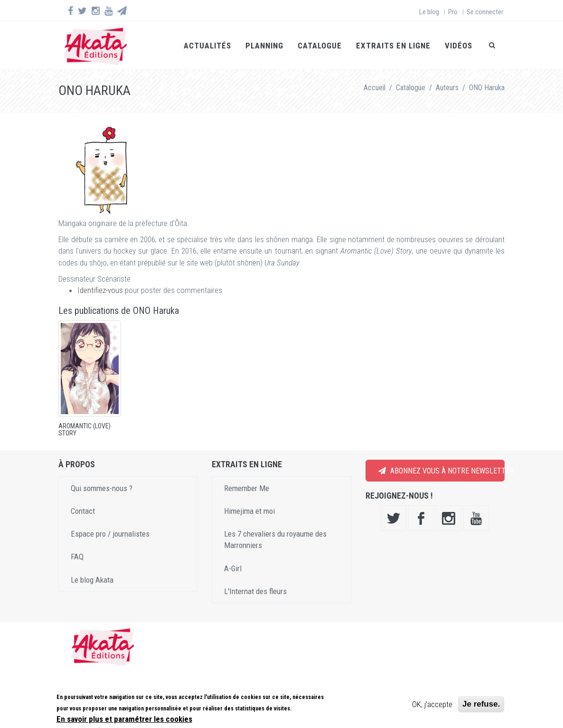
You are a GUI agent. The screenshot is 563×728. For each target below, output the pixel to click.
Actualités (207, 46)
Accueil (375, 88)
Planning (264, 46)
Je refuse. (481, 704)
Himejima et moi (249, 511)
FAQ (77, 557)
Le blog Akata (92, 580)
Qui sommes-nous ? (102, 488)
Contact (83, 511)
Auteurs (447, 88)
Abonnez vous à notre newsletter (441, 471)
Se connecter (485, 12)
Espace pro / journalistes (110, 534)
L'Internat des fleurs (255, 591)
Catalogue (320, 46)
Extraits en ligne (393, 46)
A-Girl (233, 568)
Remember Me (247, 488)
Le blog (429, 12)
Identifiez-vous (100, 290)
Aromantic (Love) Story (84, 430)
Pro (453, 12)
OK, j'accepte (432, 704)
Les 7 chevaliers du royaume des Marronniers (275, 539)
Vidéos (459, 46)
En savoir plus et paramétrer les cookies (124, 719)
